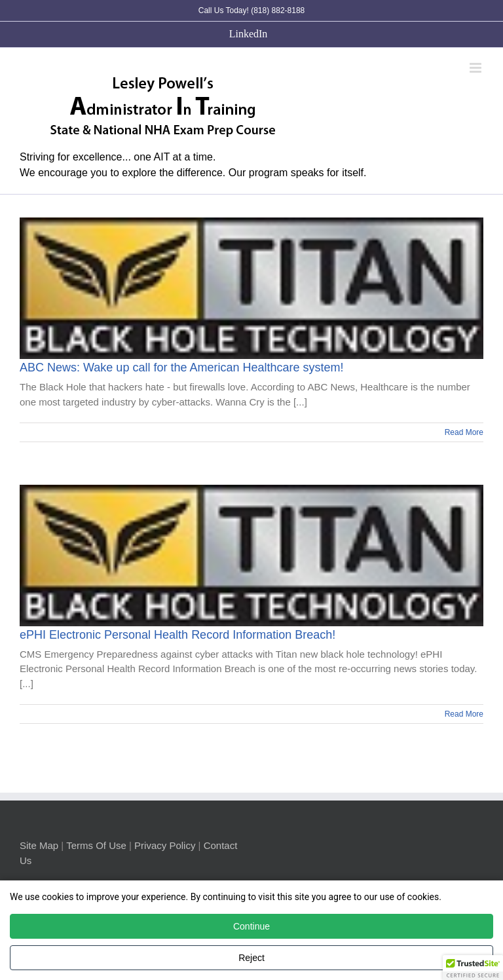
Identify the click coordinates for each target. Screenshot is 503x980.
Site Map (39, 845)
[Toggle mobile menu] (476, 68)
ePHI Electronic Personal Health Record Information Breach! (177, 635)
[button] (473, 968)
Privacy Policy (165, 845)
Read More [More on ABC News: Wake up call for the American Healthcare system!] (464, 432)
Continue (251, 926)
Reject (251, 958)
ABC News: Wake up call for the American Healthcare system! (182, 367)
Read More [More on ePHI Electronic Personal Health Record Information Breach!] (464, 714)
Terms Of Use (96, 845)
